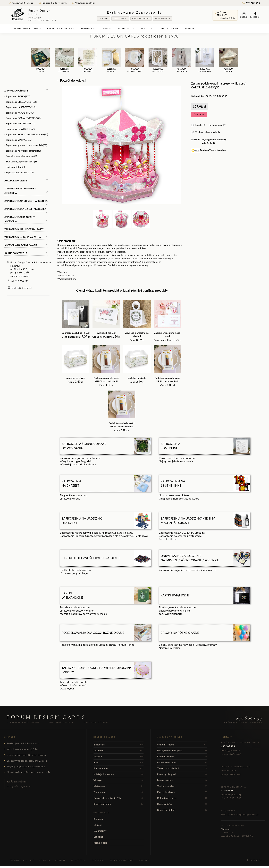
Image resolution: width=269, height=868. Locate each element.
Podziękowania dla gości (182, 750)
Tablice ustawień (182, 786)
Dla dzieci (148, 29)
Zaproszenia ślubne (26, 29)
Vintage (119, 780)
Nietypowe (119, 786)
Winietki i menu (182, 745)
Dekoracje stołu (182, 756)
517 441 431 (227, 790)
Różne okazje (170, 29)
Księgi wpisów (182, 804)
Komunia (88, 29)
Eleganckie (119, 745)
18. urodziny (126, 29)
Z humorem (119, 792)
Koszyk (244, 15)
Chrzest (106, 29)
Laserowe (119, 750)
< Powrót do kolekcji (72, 80)
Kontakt (191, 29)
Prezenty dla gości (182, 774)
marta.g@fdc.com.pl (21, 288)
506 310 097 (227, 815)
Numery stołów (182, 780)
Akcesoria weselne (61, 29)
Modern (119, 756)
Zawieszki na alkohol (182, 768)
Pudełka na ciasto (182, 762)
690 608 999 (251, 3)
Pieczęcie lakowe (182, 792)
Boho (119, 762)
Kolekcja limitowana (119, 774)
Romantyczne (119, 768)
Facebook (255, 15)
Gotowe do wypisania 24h (119, 798)
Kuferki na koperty (182, 798)
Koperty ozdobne (119, 804)
